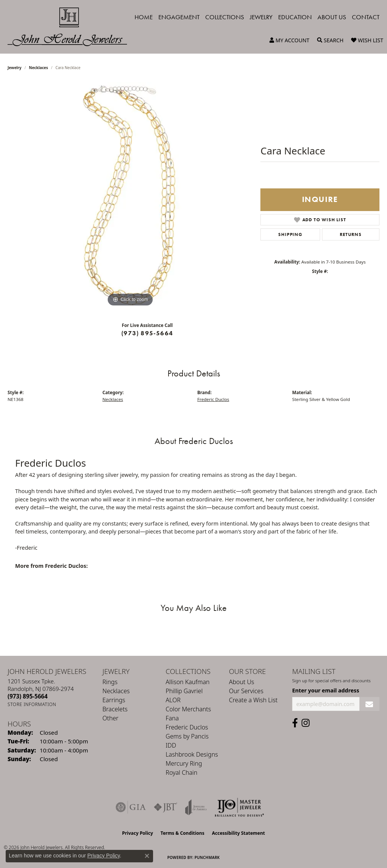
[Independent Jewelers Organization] (239, 807)
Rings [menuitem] (110, 682)
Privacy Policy (138, 833)
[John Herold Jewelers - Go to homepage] (71, 27)
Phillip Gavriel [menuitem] (184, 691)
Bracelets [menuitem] (115, 709)
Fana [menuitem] (172, 718)
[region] (130, 195)
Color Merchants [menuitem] (188, 709)
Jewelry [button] (261, 17)
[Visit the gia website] (131, 807)
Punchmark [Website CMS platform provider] (207, 857)
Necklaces (39, 68)
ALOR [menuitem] (173, 700)
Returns (351, 234)
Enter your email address (326, 690)
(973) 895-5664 (147, 333)
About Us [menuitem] (242, 682)
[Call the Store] (28, 696)
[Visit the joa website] (196, 807)
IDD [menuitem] (171, 745)
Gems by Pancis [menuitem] (187, 736)
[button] (289, 40)
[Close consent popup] (147, 856)
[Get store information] (32, 704)
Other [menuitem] (110, 718)
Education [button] (295, 17)
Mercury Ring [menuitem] (184, 763)
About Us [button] (332, 17)
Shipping (290, 234)
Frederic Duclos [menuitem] (187, 727)
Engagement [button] (179, 17)
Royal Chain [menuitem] (181, 772)
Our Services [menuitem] (246, 691)
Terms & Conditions (183, 833)
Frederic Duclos (213, 399)
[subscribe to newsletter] (369, 704)
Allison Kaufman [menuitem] (187, 682)
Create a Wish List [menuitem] (253, 700)
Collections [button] (225, 17)
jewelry (15, 68)
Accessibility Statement (238, 833)
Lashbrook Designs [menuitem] (192, 754)
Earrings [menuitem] (114, 700)
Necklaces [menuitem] (116, 691)
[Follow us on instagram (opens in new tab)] (306, 723)
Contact (366, 17)
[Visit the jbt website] (166, 807)
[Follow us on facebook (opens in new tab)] (295, 723)
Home (144, 17)
